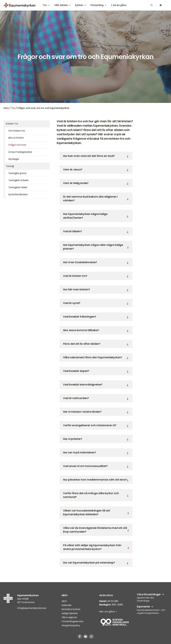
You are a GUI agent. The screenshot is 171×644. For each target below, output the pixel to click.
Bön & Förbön (16, 138)
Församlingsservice (72, 621)
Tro (13, 108)
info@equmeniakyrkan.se (32, 608)
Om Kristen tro (17, 131)
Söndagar (14, 159)
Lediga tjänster (70, 613)
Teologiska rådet (18, 187)
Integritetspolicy (71, 625)
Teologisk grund (17, 173)
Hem (6, 108)
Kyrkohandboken (18, 194)
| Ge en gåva (119, 5)
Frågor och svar (17, 145)
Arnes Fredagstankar (20, 152)
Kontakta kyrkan (71, 609)
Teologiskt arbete (18, 180)
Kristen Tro (12, 124)
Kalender (67, 605)
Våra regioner (69, 617)
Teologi (10, 166)
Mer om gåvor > (108, 612)
